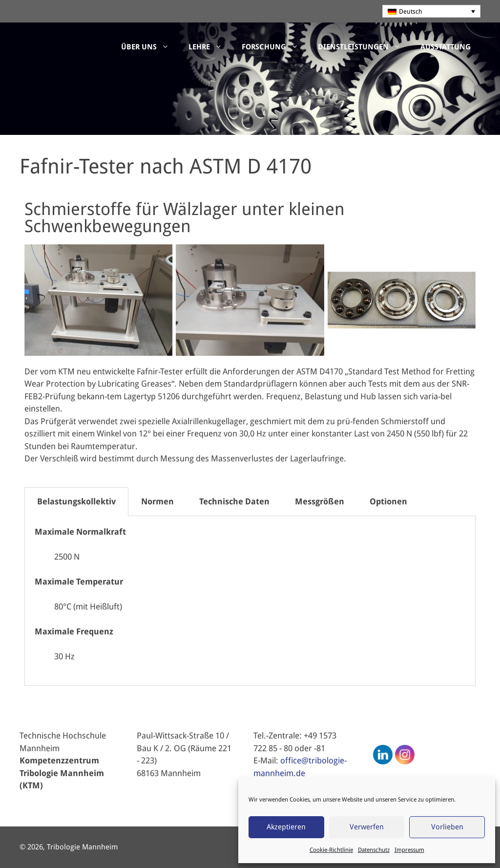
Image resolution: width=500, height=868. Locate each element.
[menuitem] (432, 11)
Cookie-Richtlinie (331, 850)
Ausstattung (446, 47)
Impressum (409, 850)
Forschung (275, 47)
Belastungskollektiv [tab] (76, 501)
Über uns (150, 47)
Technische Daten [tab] (234, 501)
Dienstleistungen (364, 47)
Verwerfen (367, 827)
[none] (432, 11)
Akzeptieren (286, 827)
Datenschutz (374, 850)
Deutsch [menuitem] (411, 11)
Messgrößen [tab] (320, 501)
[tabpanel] (250, 601)
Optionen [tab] (388, 501)
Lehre (210, 47)
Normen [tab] (157, 501)
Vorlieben (447, 827)
